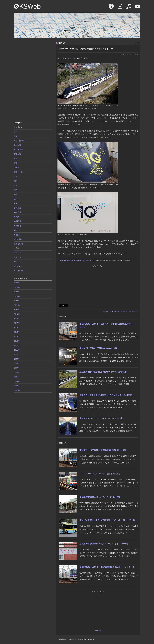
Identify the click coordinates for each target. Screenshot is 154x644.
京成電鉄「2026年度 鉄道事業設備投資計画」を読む (103, 450)
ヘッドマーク (127, 311)
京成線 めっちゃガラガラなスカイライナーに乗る (102, 418)
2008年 (17, 363)
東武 (16, 176)
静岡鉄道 (17, 208)
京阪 (16, 190)
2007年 (17, 368)
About (111, 8)
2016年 (17, 327)
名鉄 (16, 185)
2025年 (17, 287)
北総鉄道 (17, 145)
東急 (16, 159)
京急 (16, 136)
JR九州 (17, 230)
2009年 (17, 359)
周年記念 (135, 311)
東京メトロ (18, 172)
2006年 (17, 372)
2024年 (17, 292)
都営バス (17, 262)
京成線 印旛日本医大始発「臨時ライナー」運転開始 (103, 372)
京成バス (17, 257)
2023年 (17, 296)
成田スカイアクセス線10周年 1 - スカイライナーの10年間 (106, 395)
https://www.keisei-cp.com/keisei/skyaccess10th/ (76, 261)
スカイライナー (117, 311)
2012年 (17, 345)
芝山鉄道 (17, 154)
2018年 (17, 319)
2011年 (17, 350)
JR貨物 (17, 235)
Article (120, 8)
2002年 (17, 390)
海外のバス (18, 266)
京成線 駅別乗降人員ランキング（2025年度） (100, 497)
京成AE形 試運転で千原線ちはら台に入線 (98, 348)
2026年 (17, 283)
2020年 (17, 310)
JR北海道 (18, 226)
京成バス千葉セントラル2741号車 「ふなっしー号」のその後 (107, 520)
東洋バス (17, 253)
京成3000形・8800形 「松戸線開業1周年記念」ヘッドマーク (107, 567)
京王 (16, 163)
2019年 (17, 314)
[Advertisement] (33, 80)
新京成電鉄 (18, 150)
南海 (16, 194)
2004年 (17, 381)
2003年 (17, 386)
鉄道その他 (18, 244)
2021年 (17, 305)
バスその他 (18, 271)
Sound (129, 8)
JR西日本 (18, 221)
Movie (138, 8)
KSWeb (27, 6)
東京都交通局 (19, 141)
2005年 (17, 377)
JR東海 (17, 217)
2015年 (17, 332)
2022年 (17, 301)
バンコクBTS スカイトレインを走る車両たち (100, 474)
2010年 (17, 354)
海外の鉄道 (18, 239)
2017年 (17, 323)
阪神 (16, 203)
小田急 (17, 167)
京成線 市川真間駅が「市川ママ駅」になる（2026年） (104, 544)
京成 (107, 311)
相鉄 (16, 181)
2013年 (17, 341)
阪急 (16, 199)
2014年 (17, 336)
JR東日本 (18, 212)
